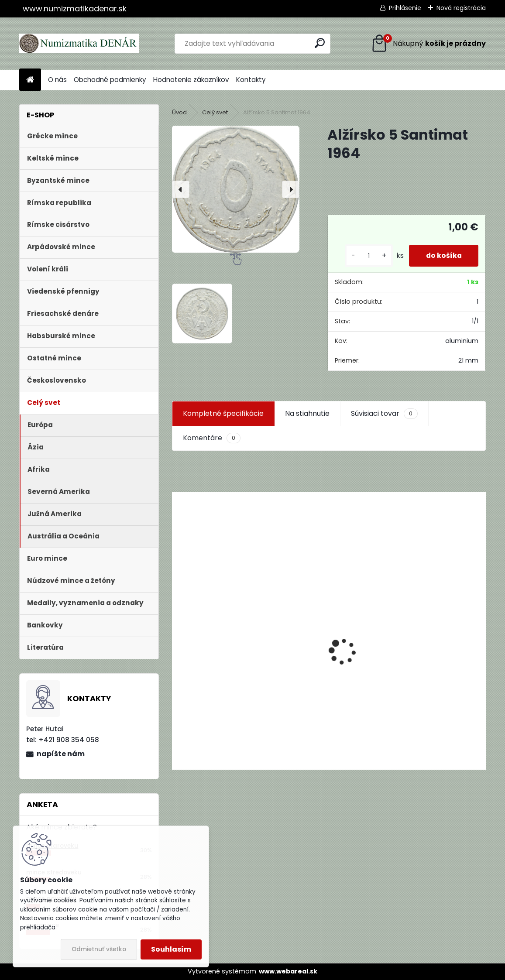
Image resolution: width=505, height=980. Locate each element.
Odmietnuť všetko (99, 949)
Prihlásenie (405, 8)
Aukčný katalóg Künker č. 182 (227, 703)
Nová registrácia (461, 8)
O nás (57, 80)
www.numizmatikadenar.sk (75, 9)
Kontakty (251, 80)
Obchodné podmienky (110, 80)
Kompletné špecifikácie (223, 413)
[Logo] (79, 44)
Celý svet (215, 112)
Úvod (179, 112)
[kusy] (367, 256)
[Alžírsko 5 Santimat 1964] (235, 189)
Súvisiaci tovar (384, 414)
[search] (320, 43)
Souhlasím (171, 949)
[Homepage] (30, 80)
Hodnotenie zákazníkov (191, 80)
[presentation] (181, 189)
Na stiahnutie (307, 413)
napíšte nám (61, 754)
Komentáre (212, 438)
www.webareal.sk (288, 971)
